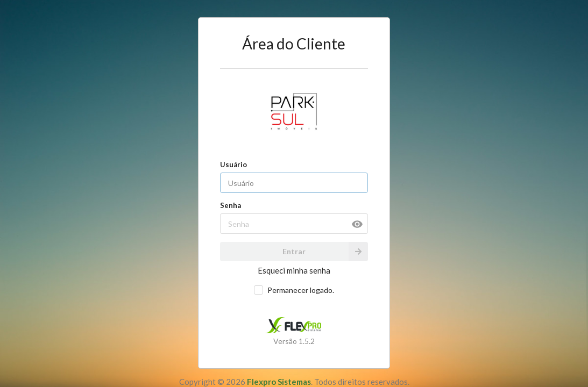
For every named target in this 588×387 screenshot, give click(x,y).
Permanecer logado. (301, 290)
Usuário (233, 164)
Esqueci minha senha (294, 270)
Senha (231, 205)
